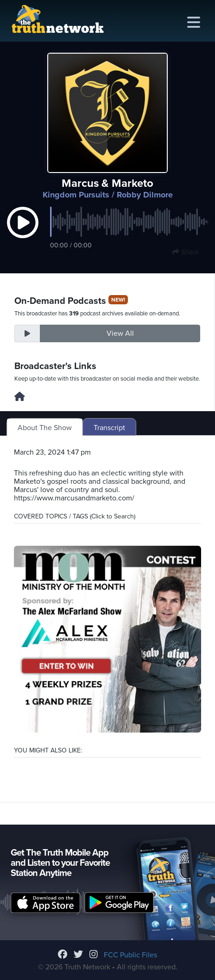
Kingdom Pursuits (76, 195)
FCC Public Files (130, 955)
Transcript (109, 428)
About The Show (45, 428)
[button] (23, 232)
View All (120, 333)
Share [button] (186, 252)
